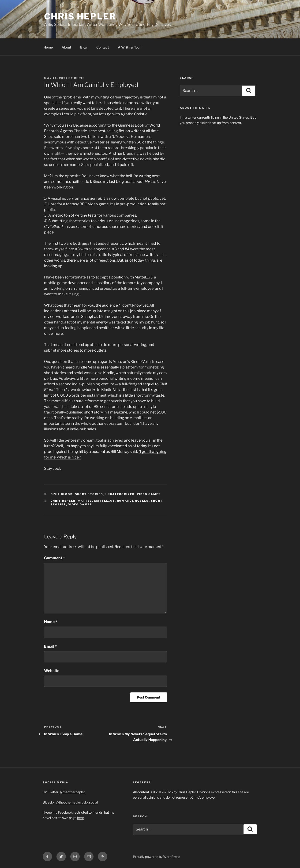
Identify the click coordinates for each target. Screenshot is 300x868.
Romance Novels (133, 501)
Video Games (149, 494)
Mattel (85, 501)
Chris (79, 78)
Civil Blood (62, 494)
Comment (54, 558)
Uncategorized (120, 494)
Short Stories (89, 494)
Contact (103, 47)
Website (52, 671)
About (66, 47)
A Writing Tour (129, 47)
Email (50, 646)
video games (80, 504)
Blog (84, 47)
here (81, 818)
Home (48, 47)
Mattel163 (105, 501)
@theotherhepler (72, 792)
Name (51, 622)
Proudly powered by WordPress (156, 857)
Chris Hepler (80, 16)
